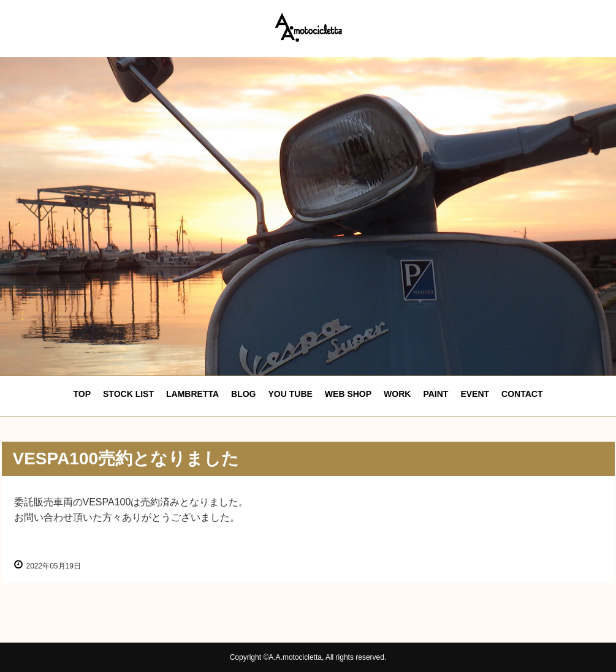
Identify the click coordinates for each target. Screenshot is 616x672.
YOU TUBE (291, 394)
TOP (82, 394)
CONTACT (522, 394)
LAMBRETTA (192, 394)
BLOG (243, 394)
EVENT (475, 394)
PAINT (435, 394)
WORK (397, 394)
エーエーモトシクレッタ (308, 27)
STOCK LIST (128, 394)
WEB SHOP (348, 394)
